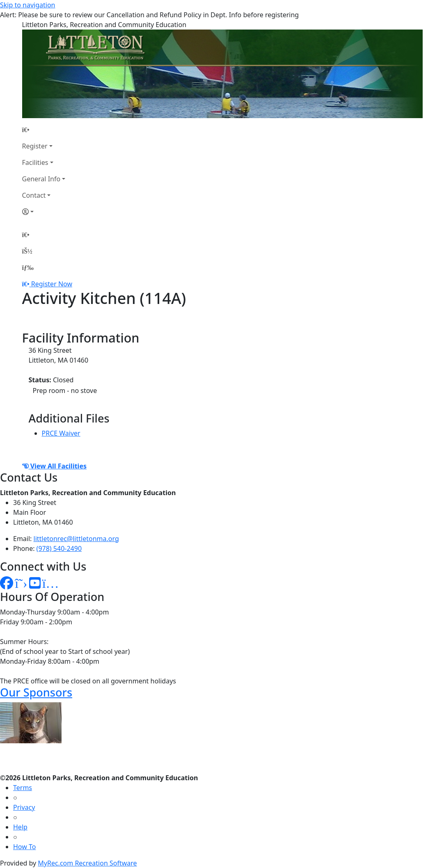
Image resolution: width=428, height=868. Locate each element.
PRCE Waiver (61, 433)
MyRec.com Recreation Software (87, 863)
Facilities (35, 162)
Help (20, 827)
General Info (41, 179)
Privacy (24, 807)
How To (24, 847)
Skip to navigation (27, 5)
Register (35, 146)
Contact (34, 195)
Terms (23, 788)
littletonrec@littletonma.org (76, 539)
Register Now (52, 284)
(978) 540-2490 (59, 548)
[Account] (44, 212)
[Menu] (28, 267)
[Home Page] (44, 130)
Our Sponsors (36, 692)
